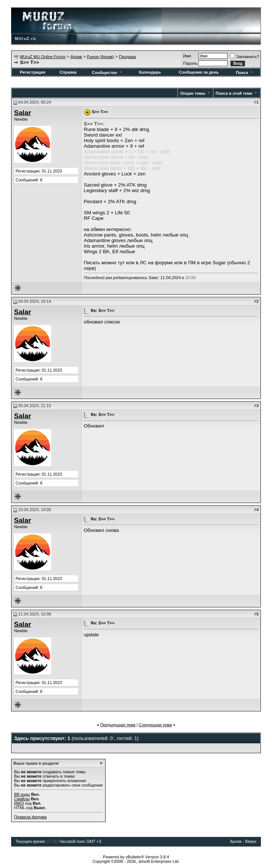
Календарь (150, 72)
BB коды (22, 794)
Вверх (251, 841)
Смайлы (22, 799)
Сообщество (107, 73)
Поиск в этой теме (234, 93)
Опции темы (193, 93)
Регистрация (32, 72)
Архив (76, 57)
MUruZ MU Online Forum (43, 57)
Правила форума (30, 817)
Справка (68, 72)
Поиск (245, 73)
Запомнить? (245, 57)
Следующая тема (155, 725)
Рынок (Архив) (100, 57)
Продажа (127, 57)
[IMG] (19, 803)
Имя (187, 56)
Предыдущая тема (118, 725)
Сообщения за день (199, 72)
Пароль (190, 63)
